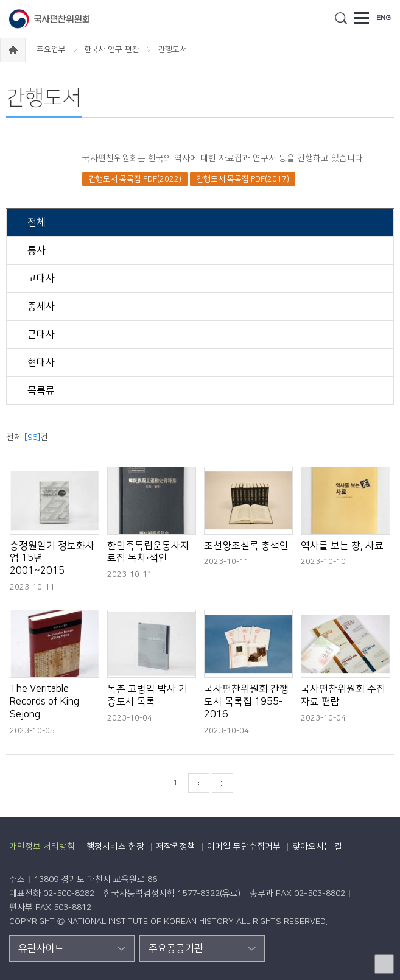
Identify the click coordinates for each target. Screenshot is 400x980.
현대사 (40, 362)
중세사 (40, 306)
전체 (35, 222)
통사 (35, 250)
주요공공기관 (176, 948)
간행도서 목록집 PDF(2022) (135, 179)
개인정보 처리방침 (42, 847)
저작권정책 (176, 847)
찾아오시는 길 (317, 847)
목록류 (40, 390)
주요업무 (52, 49)
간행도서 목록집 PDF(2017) (243, 179)
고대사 (40, 278)
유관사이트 (41, 948)
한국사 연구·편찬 (113, 49)
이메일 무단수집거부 (244, 847)
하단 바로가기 (0, 0)
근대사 (40, 334)
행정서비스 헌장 (115, 847)
